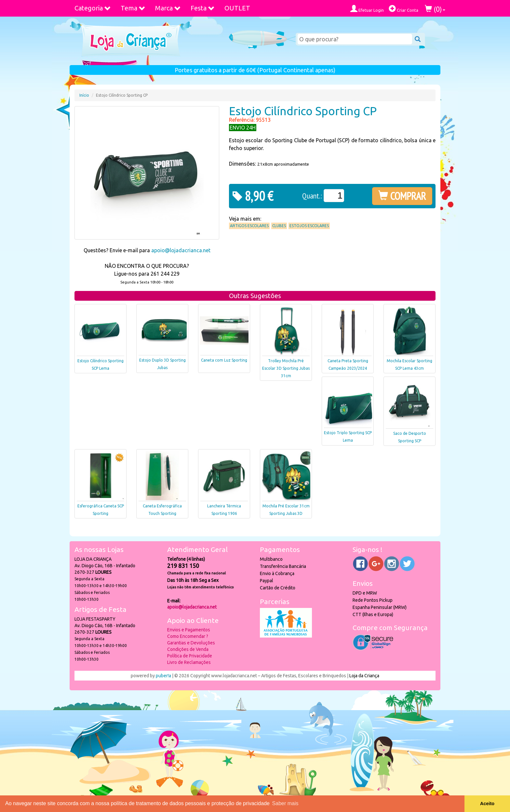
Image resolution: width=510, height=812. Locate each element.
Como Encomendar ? (188, 636)
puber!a (163, 676)
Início (84, 95)
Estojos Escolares (309, 226)
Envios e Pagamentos (189, 630)
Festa (203, 8)
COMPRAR (402, 196)
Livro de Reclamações (189, 662)
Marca (168, 8)
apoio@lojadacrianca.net (181, 250)
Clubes (279, 226)
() (435, 9)
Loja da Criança (364, 676)
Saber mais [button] (285, 803)
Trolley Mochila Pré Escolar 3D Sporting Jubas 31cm (286, 368)
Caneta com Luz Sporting (224, 360)
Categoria (93, 8)
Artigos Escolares (249, 226)
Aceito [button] (487, 804)
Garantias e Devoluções (191, 643)
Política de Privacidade (190, 656)
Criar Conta (403, 9)
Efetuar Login (367, 9)
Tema (133, 8)
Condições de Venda (188, 649)
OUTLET (237, 8)
